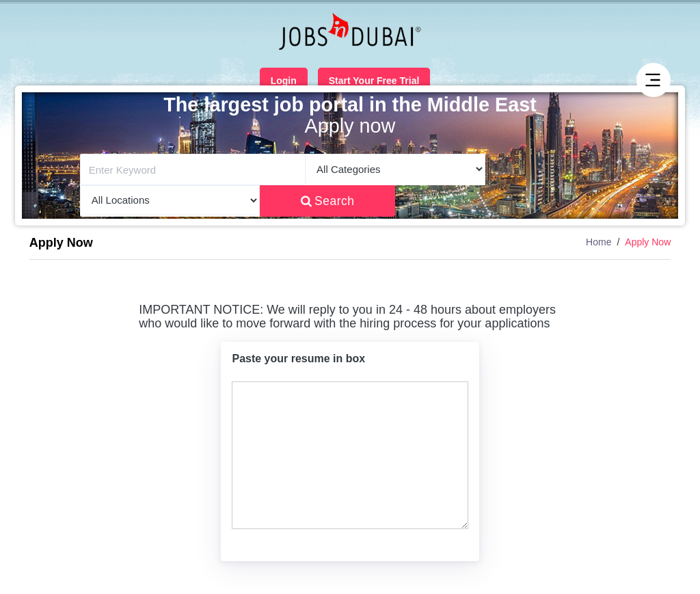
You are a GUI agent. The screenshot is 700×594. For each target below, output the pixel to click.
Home (598, 242)
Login (284, 81)
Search (328, 201)
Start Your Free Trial (374, 81)
